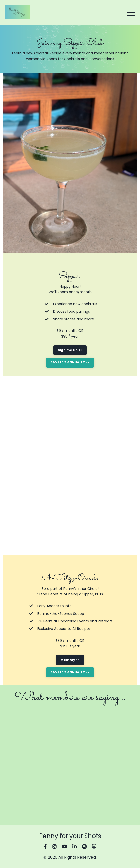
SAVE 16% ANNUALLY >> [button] (70, 362)
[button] (70, 361)
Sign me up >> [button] (70, 350)
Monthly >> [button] (70, 660)
